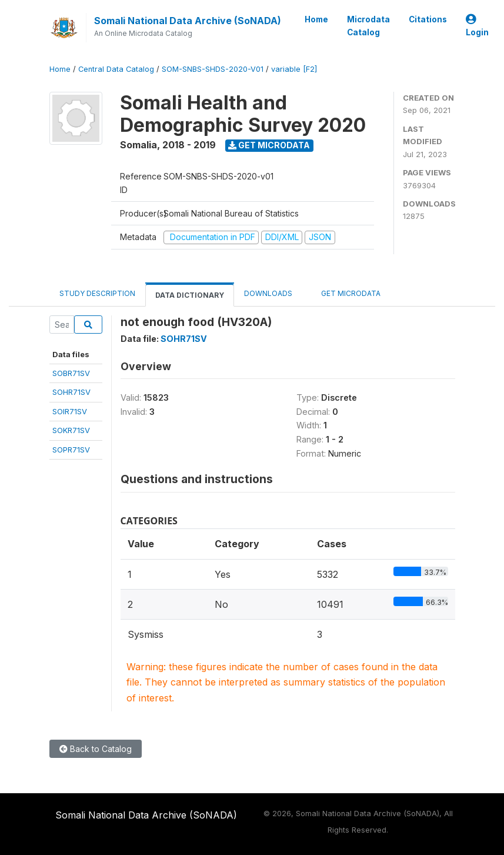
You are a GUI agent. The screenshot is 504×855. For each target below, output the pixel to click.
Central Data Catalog (116, 69)
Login (477, 26)
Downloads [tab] (268, 293)
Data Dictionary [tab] (190, 295)
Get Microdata (269, 145)
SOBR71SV (71, 373)
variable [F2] (294, 69)
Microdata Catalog (368, 26)
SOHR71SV (71, 392)
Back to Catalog (96, 749)
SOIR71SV (70, 411)
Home (316, 19)
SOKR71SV (71, 430)
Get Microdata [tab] (346, 293)
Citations (428, 19)
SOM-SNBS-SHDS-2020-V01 (213, 69)
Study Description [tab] (97, 293)
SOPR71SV (71, 450)
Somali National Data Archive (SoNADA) (188, 21)
